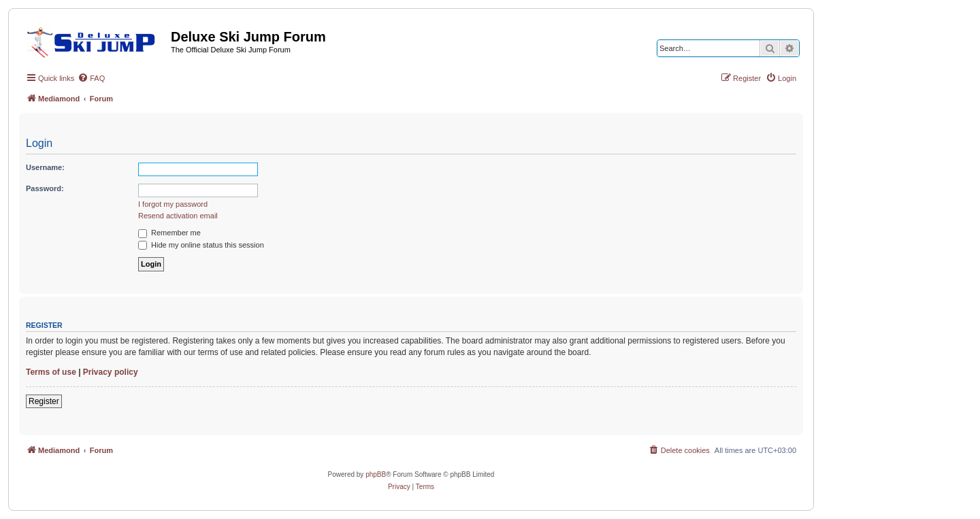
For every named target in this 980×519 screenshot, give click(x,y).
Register (44, 401)
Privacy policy (111, 372)
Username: (45, 167)
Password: (45, 188)
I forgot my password (173, 204)
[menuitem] (91, 78)
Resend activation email (178, 216)
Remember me (169, 233)
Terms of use (51, 372)
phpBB (376, 474)
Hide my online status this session (201, 245)
